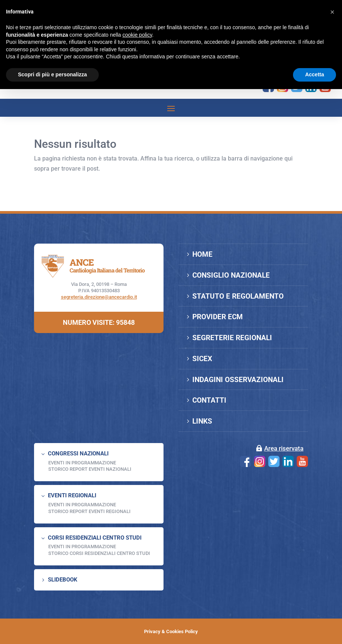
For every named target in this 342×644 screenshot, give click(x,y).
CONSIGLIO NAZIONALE (231, 275)
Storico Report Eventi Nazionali (90, 469)
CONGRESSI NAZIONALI (78, 454)
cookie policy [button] (137, 35)
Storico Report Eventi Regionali (89, 511)
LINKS (202, 421)
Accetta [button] (314, 74)
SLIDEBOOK (63, 580)
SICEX (202, 359)
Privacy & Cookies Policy (171, 631)
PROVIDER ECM (218, 317)
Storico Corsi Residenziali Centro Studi (99, 553)
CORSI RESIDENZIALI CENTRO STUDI (95, 538)
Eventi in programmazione (82, 547)
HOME (202, 254)
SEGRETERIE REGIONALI (232, 338)
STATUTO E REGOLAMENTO (238, 296)
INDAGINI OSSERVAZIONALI (238, 380)
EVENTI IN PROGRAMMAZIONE (82, 463)
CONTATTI (209, 400)
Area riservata (284, 448)
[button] (332, 12)
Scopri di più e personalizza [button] (52, 74)
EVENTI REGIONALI (72, 495)
